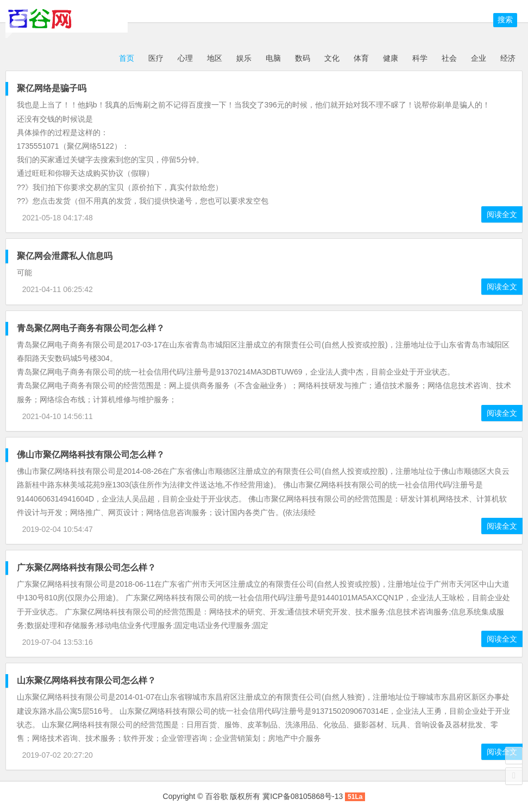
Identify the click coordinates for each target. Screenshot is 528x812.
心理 (185, 58)
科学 (420, 58)
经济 (508, 58)
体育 (361, 58)
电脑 (273, 58)
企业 (479, 58)
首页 (125, 58)
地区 (215, 58)
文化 (332, 58)
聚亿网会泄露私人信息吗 (65, 256)
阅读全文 (502, 214)
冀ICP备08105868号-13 (303, 796)
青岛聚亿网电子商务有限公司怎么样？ (91, 328)
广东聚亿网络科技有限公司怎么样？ (86, 567)
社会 (449, 58)
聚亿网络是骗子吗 (52, 88)
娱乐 (244, 58)
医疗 (156, 58)
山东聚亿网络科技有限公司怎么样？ (86, 680)
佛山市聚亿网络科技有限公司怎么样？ (91, 455)
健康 (391, 58)
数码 (303, 58)
